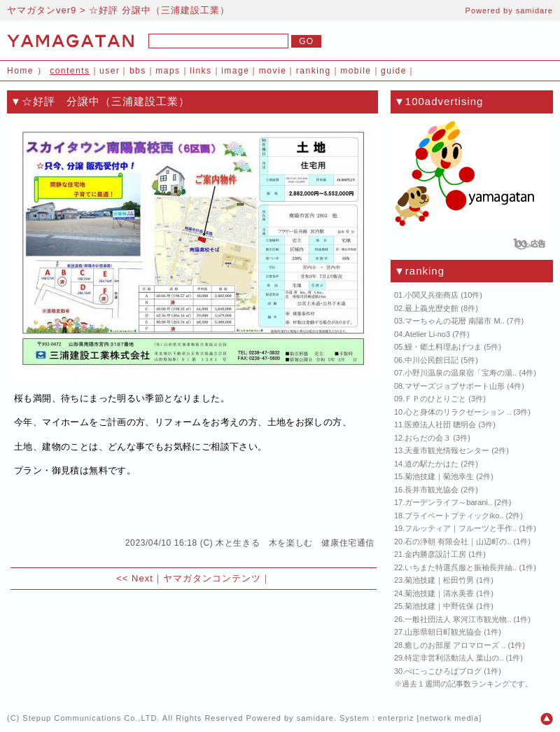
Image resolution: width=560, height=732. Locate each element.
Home (20, 71)
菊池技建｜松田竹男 (439, 580)
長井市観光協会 (432, 490)
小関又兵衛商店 (432, 295)
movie (273, 71)
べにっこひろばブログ (443, 671)
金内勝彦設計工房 (435, 554)
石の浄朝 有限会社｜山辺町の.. (458, 541)
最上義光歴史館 (432, 308)
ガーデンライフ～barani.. (448, 502)
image (235, 71)
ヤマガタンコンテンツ (212, 578)
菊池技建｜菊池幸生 (439, 476)
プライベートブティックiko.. (454, 516)
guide (394, 71)
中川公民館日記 (432, 360)
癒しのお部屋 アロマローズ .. (455, 645)
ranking (314, 71)
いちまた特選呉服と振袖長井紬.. (461, 567)
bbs (138, 71)
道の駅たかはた (432, 464)
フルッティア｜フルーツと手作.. (461, 528)
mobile (356, 71)
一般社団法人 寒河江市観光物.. (458, 619)
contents (70, 71)
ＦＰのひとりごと (435, 399)
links (201, 71)
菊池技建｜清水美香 (439, 593)
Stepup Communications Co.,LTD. (91, 718)
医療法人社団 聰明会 (440, 424)
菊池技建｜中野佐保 (439, 606)
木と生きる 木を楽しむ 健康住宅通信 (295, 543)
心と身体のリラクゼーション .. (458, 412)
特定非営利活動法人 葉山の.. (454, 658)
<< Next (135, 578)
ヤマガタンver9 (42, 10)
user (110, 71)
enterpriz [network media (428, 718)
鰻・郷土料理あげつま (443, 347)
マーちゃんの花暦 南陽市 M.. (454, 321)
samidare (534, 11)
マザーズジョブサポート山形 (455, 386)
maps (168, 71)
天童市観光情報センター (447, 450)
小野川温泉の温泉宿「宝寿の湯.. (461, 373)
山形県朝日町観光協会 (443, 632)
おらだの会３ (428, 438)
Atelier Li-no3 (427, 334)
